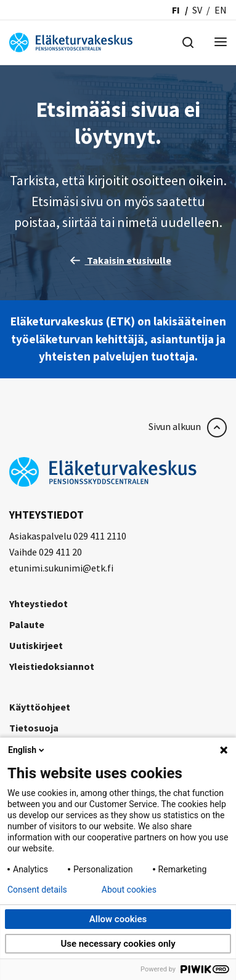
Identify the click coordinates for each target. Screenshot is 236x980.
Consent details (37, 890)
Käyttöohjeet (40, 707)
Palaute (27, 624)
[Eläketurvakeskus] (71, 41)
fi (176, 10)
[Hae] (188, 41)
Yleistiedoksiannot (52, 666)
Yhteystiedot (39, 604)
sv (197, 10)
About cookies (129, 890)
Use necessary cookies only (118, 944)
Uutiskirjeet (36, 645)
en (221, 10)
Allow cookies (118, 919)
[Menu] (221, 43)
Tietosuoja (34, 728)
